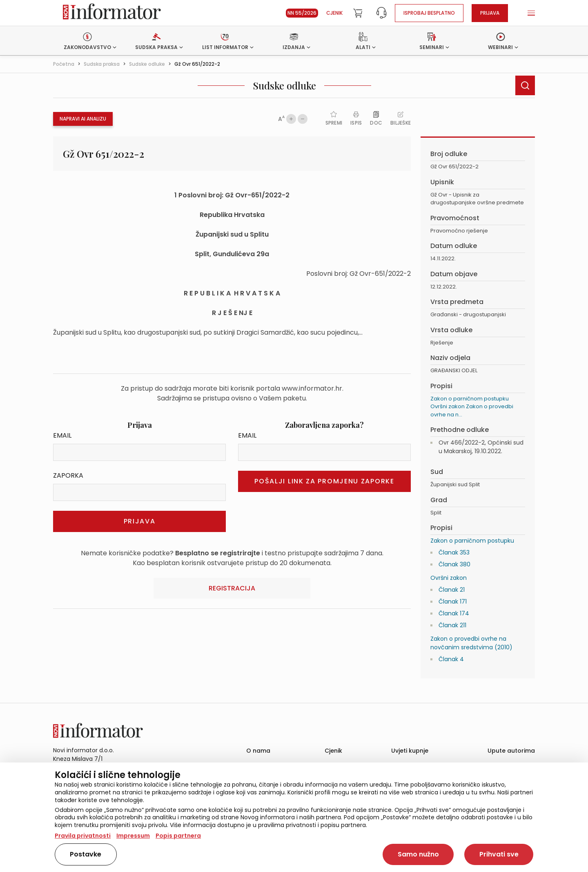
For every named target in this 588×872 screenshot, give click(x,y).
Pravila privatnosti (83, 836)
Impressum (133, 836)
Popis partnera (178, 836)
